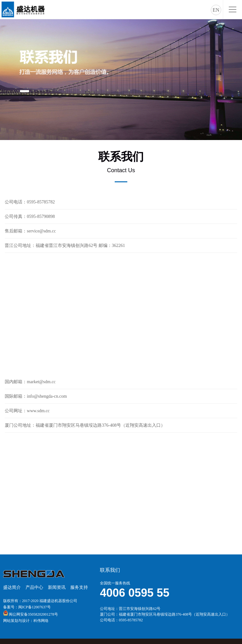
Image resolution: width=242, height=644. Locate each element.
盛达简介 (12, 587)
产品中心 (34, 587)
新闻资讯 (57, 587)
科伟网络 (41, 621)
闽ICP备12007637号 (35, 607)
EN (216, 10)
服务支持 (79, 587)
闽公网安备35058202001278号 (33, 614)
